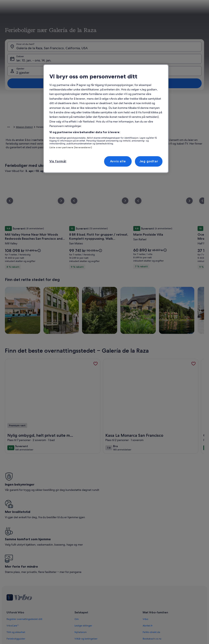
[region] (106, 119)
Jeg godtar (149, 161)
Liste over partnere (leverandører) (71, 147)
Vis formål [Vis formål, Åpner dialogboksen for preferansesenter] (58, 161)
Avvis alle (118, 161)
